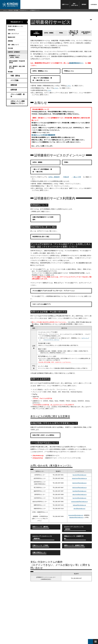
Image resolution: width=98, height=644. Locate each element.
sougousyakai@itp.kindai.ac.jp (79, 502)
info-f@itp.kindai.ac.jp (79, 509)
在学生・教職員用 (54, 177)
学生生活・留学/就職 (13, 10)
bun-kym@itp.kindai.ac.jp (79, 498)
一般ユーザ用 (77, 177)
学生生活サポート (24, 10)
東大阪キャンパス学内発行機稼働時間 (43, 135)
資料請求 (84, 4)
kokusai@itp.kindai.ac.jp (79, 505)
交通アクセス (65, 4)
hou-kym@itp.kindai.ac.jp (79, 475)
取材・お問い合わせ (75, 4)
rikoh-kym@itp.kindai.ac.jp (79, 488)
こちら (69, 86)
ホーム (5, 10)
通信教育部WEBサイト (76, 63)
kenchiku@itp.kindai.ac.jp (79, 491)
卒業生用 (66, 177)
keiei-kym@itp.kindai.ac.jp (79, 483)
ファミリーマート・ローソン (51, 340)
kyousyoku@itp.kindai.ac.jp (76, 515)
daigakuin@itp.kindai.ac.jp (76, 517)
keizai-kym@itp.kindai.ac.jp (79, 478)
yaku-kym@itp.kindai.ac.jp (79, 495)
